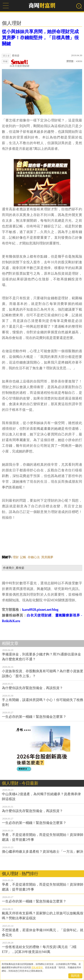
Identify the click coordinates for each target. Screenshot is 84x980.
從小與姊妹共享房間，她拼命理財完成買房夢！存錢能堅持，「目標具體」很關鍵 (40, 38)
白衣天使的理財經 (20, 63)
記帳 (23, 557)
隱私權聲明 (37, 968)
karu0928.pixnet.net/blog (40, 610)
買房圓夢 (47, 557)
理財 (16, 557)
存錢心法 (34, 557)
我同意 (75, 976)
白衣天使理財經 (39, 615)
